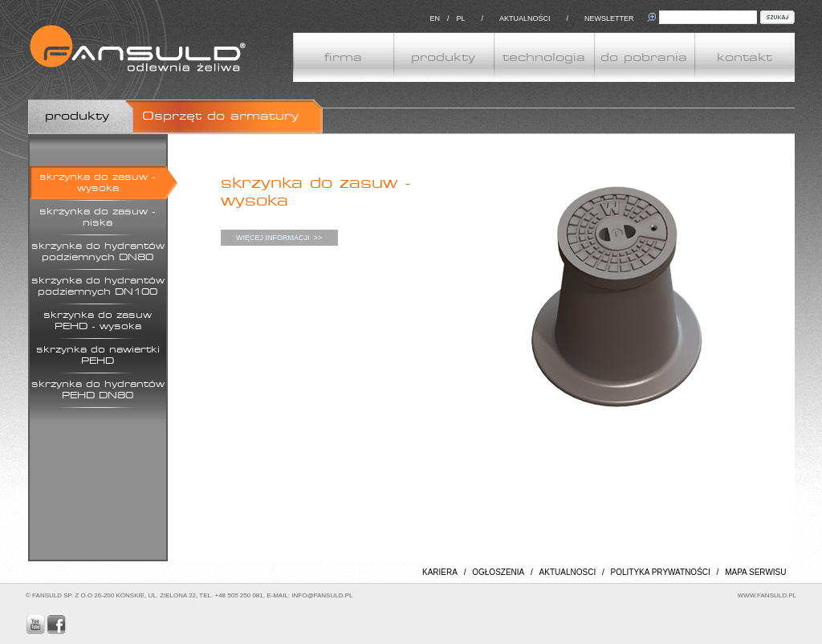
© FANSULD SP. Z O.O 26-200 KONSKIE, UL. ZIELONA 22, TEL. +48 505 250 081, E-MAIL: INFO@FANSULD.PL (189, 595)
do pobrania (644, 57)
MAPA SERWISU (755, 572)
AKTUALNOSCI (568, 572)
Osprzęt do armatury (220, 116)
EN (435, 18)
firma (343, 57)
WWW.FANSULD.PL (767, 595)
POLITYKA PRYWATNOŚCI (661, 572)
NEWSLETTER (609, 18)
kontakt (745, 57)
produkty (443, 57)
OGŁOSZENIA (498, 572)
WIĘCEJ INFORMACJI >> (279, 238)
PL (460, 18)
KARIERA (440, 572)
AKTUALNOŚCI (525, 18)
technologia (544, 57)
